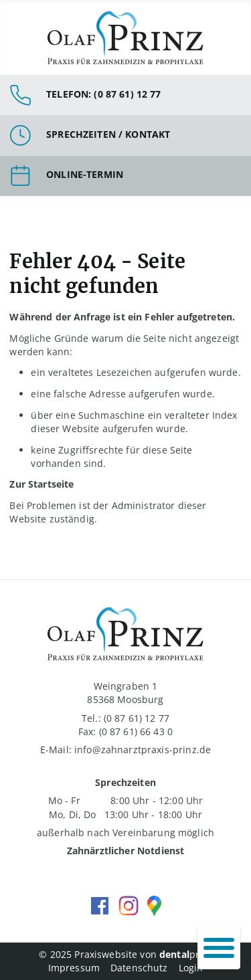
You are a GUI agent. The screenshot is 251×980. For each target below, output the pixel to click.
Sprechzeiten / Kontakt (108, 134)
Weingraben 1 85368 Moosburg (125, 693)
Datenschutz (139, 968)
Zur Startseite (41, 484)
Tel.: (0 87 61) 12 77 (125, 718)
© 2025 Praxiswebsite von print (125, 954)
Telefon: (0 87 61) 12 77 (103, 94)
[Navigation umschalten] (219, 948)
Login (191, 968)
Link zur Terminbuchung (125, 176)
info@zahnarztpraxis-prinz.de (143, 750)
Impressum (74, 968)
